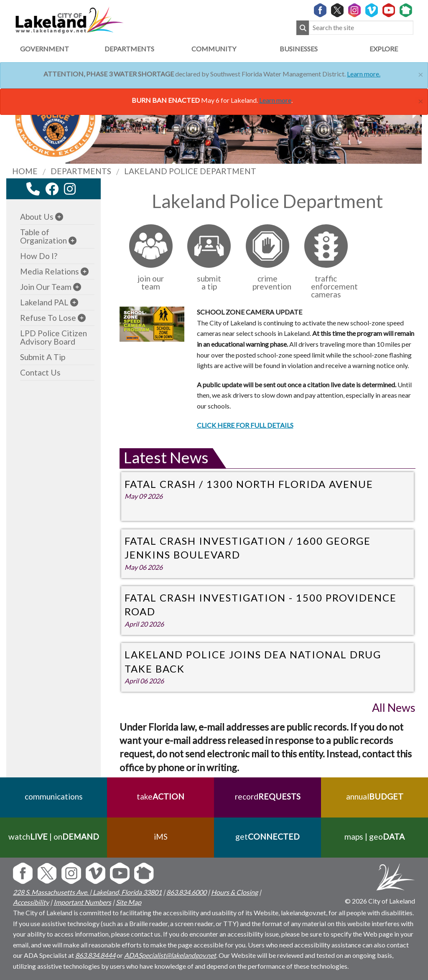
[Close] (421, 73)
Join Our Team (46, 287)
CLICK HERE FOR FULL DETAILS (245, 425)
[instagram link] (70, 189)
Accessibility (31, 902)
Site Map (129, 902)
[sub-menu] (59, 217)
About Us (37, 217)
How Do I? (39, 256)
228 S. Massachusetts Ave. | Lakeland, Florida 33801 (87, 892)
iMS (161, 837)
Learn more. (364, 74)
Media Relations (50, 271)
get (267, 837)
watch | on (54, 837)
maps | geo (374, 837)
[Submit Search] (303, 28)
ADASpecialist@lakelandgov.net (170, 955)
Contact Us (40, 372)
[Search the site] (361, 28)
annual (375, 796)
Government (45, 49)
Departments (129, 49)
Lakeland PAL (44, 302)
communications (54, 796)
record (268, 796)
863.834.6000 (186, 892)
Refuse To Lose (48, 318)
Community (214, 49)
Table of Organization (43, 236)
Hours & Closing (234, 892)
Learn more (275, 100)
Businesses (299, 49)
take (160, 796)
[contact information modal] (33, 189)
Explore (384, 49)
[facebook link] (52, 189)
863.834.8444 (95, 955)
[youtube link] (81, 191)
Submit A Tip (43, 357)
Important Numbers (82, 902)
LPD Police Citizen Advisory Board (53, 337)
